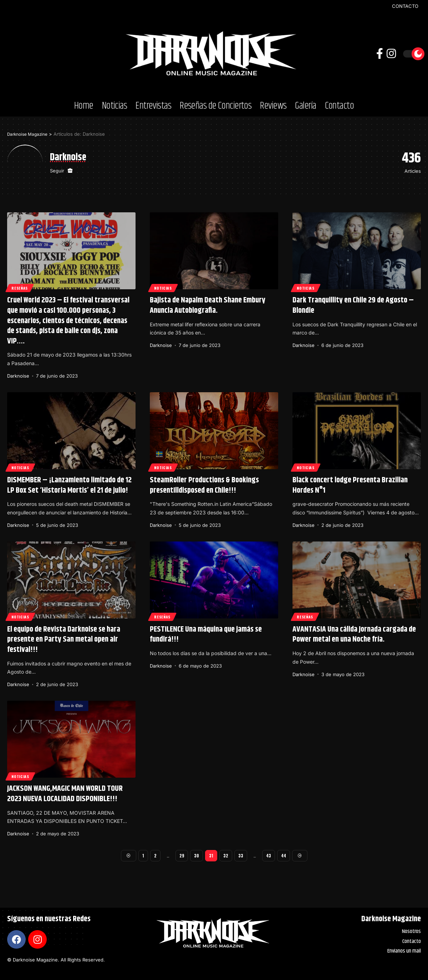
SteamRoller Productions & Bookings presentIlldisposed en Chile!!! (204, 485)
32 (225, 856)
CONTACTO (405, 6)
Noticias (165, 287)
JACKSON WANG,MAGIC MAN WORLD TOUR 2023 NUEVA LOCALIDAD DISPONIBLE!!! (65, 794)
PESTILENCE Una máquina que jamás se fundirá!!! (206, 635)
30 (196, 856)
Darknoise (18, 376)
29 (181, 856)
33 (240, 856)
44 (284, 856)
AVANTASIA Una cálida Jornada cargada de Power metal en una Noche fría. (354, 635)
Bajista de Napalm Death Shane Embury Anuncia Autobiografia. (208, 305)
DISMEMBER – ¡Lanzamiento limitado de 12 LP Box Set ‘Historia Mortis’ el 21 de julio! (69, 485)
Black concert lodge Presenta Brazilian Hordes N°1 (350, 485)
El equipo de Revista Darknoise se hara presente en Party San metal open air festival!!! (64, 640)
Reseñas (21, 287)
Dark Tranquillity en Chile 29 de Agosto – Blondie (353, 305)
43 (269, 856)
